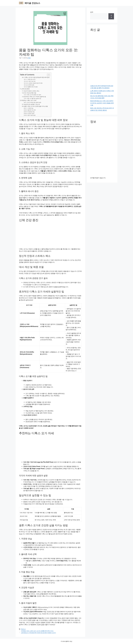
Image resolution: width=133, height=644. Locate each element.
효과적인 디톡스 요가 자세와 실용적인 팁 (35, 97)
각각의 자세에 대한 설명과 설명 (34, 102)
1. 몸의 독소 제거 (31, 79)
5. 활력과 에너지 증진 (32, 87)
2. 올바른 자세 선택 (31, 110)
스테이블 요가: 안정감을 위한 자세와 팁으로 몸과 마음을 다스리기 (38, 633)
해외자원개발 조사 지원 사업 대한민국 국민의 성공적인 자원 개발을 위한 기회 (102, 103)
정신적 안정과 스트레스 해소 (32, 91)
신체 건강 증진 (25, 89)
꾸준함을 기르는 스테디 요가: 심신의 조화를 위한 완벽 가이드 (37, 631)
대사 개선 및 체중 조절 (30, 93)
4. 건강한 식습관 (30, 113)
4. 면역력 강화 (31, 85)
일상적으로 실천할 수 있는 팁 (32, 104)
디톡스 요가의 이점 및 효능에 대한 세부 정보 (37, 77)
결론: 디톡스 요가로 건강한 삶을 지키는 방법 (36, 106)
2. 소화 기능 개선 (31, 81)
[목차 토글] (48, 75)
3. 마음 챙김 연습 (31, 112)
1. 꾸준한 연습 (30, 108)
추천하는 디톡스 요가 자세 (29, 100)
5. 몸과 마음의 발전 (31, 115)
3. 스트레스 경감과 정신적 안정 (35, 83)
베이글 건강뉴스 (32, 3)
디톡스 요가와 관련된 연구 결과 (34, 95)
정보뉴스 (23, 629)
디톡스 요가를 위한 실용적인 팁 (34, 99)
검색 (92, 12)
